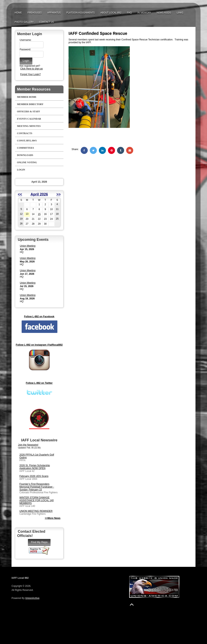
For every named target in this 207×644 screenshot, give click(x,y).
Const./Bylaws (27, 141)
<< (20, 194)
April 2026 (39, 194)
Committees (25, 148)
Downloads (25, 155)
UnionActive (32, 598)
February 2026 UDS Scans (34, 476)
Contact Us (47, 22)
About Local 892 (111, 13)
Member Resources (34, 89)
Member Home (27, 97)
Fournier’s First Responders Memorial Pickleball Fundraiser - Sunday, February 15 (37, 487)
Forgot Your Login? (30, 74)
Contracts (25, 133)
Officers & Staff (29, 112)
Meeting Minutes (29, 126)
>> (59, 194)
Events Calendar (29, 119)
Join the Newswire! (28, 445)
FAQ (129, 13)
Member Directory (30, 104)
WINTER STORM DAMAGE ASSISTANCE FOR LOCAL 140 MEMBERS (36, 500)
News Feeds (164, 13)
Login (21, 170)
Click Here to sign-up (31, 69)
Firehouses (35, 13)
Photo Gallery (24, 22)
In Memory (144, 13)
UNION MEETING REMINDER (36, 511)
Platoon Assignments (81, 13)
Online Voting (27, 162)
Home (18, 13)
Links (180, 13)
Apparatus (54, 13)
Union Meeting (28, 246)
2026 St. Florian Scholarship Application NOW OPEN (35, 467)
